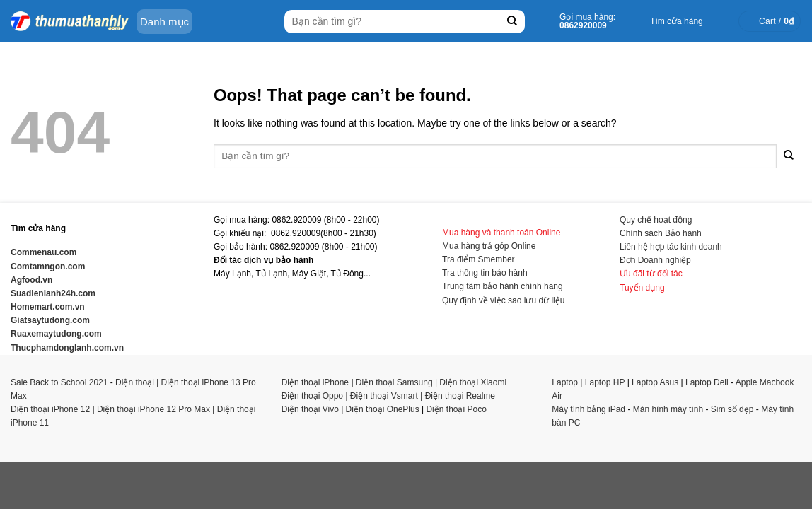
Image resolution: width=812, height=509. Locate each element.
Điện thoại (135, 382)
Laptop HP (605, 382)
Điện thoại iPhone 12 (50, 409)
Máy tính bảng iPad (588, 409)
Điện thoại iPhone (315, 382)
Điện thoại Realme (460, 396)
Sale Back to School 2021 (59, 382)
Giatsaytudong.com (50, 320)
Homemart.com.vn (48, 307)
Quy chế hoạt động (656, 220)
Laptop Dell (707, 382)
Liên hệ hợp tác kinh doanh (671, 247)
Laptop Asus (655, 382)
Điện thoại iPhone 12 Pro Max (153, 409)
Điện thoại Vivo (310, 409)
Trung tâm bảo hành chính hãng (503, 286)
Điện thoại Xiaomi (473, 382)
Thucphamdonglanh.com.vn (67, 348)
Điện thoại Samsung (394, 382)
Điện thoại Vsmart (384, 396)
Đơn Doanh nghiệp (655, 260)
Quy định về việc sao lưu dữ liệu (503, 300)
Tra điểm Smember (478, 259)
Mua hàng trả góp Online (489, 246)
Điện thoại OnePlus (383, 409)
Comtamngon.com (48, 267)
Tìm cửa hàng (677, 21)
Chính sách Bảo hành (661, 233)
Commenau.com (43, 252)
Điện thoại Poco (456, 409)
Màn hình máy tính (668, 409)
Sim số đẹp (732, 409)
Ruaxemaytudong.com (56, 334)
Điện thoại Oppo (312, 396)
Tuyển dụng (642, 288)
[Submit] (512, 22)
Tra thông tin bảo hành (485, 273)
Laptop (565, 382)
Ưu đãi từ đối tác (651, 274)
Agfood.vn (31, 280)
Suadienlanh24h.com (53, 293)
